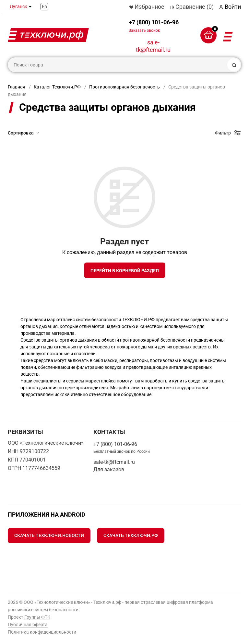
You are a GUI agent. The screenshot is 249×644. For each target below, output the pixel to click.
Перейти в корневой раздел (125, 271)
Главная (17, 87)
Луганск (18, 6)
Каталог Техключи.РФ (57, 87)
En (44, 6)
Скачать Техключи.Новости (49, 535)
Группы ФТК (37, 617)
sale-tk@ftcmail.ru (153, 46)
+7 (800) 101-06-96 (154, 26)
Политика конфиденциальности (42, 632)
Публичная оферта (28, 625)
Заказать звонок (144, 30)
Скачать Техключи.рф (131, 535)
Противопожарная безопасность (124, 87)
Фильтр (223, 133)
